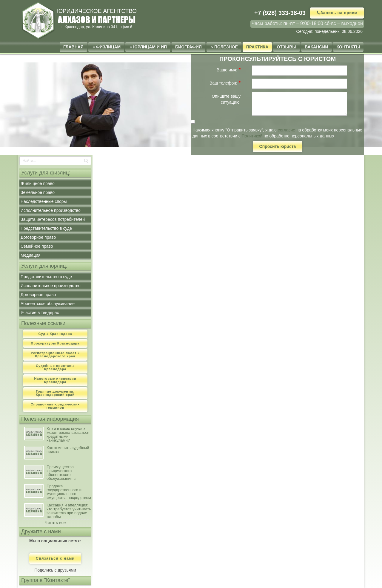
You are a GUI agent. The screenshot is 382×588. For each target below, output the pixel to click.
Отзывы (286, 47)
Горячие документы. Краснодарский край (55, 393)
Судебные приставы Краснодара (55, 367)
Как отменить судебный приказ (68, 450)
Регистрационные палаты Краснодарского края (55, 355)
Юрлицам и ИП (150, 47)
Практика (257, 47)
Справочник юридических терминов (55, 406)
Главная (73, 47)
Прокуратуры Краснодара (55, 343)
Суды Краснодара (55, 334)
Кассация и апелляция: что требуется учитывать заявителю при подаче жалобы (69, 511)
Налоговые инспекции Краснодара (55, 380)
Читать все (55, 523)
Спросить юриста (278, 146)
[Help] (244, 70)
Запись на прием (339, 13)
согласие (286, 130)
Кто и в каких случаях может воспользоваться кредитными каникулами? (68, 435)
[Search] (55, 161)
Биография (188, 47)
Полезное (226, 47)
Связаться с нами (55, 559)
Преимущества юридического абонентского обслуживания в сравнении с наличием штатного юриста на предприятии (67, 473)
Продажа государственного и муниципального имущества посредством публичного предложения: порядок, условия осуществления (69, 492)
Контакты (348, 47)
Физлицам (108, 47)
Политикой (252, 136)
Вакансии (316, 47)
